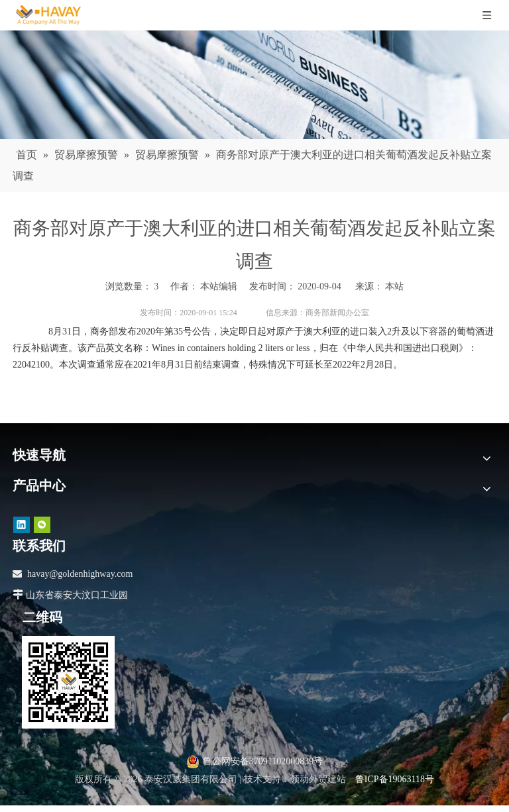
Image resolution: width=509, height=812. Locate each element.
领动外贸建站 (318, 779)
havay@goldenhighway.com (80, 574)
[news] (254, 85)
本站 (394, 286)
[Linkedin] (22, 525)
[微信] (42, 525)
